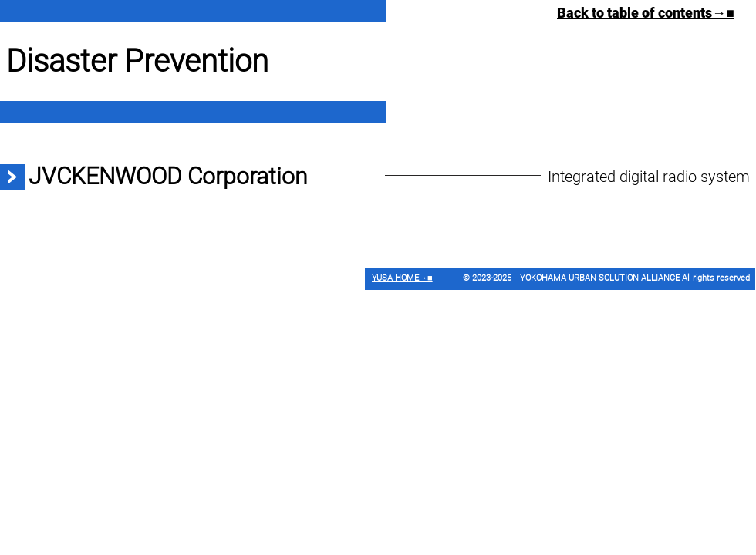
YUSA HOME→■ (402, 278)
